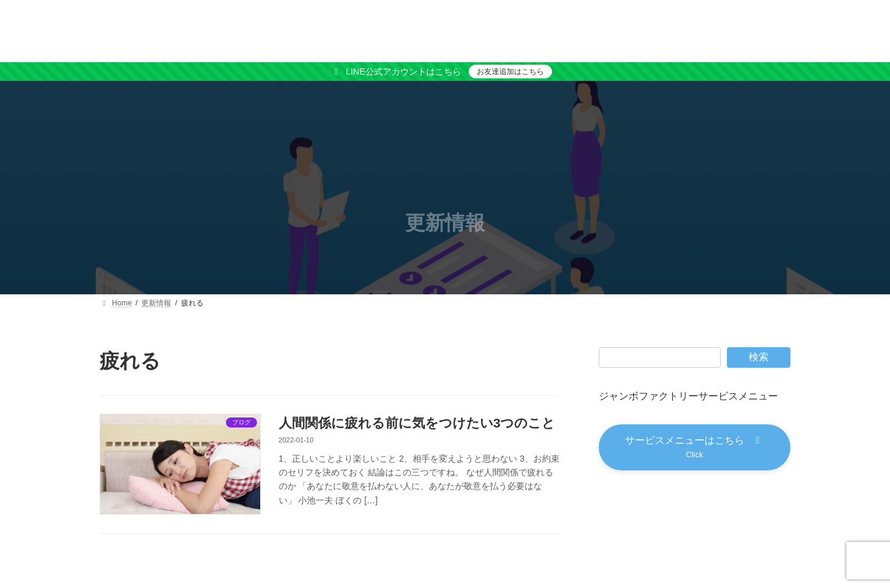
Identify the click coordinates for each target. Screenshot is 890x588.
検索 (759, 357)
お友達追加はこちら (510, 72)
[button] (695, 448)
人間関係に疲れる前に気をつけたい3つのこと (417, 423)
